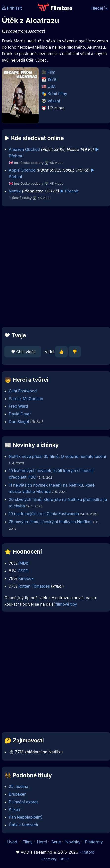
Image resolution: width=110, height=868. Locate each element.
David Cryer (20, 414)
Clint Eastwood (23, 391)
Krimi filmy (57, 94)
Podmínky (49, 859)
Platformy (94, 842)
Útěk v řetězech (24, 825)
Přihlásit (12, 8)
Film (51, 72)
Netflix (15, 191)
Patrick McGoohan (26, 399)
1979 (52, 79)
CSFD (23, 571)
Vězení (54, 101)
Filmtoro (87, 852)
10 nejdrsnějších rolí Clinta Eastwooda (44, 514)
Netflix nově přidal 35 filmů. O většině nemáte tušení (57, 456)
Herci (42, 842)
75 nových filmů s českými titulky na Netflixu (50, 522)
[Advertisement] (54, 267)
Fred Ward (18, 406)
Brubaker (17, 794)
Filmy (28, 842)
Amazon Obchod (24, 149)
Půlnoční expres (24, 802)
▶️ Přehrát (70, 191)
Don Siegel (19, 422)
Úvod (13, 842)
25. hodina (19, 786)
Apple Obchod (22, 170)
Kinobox (26, 578)
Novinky (73, 842)
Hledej (100, 8)
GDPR (64, 859)
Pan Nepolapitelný (26, 817)
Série (56, 842)
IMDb (23, 563)
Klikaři (15, 809)
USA (52, 86)
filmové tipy (66, 604)
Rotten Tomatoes (34, 586)
